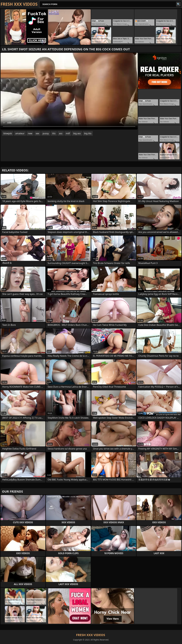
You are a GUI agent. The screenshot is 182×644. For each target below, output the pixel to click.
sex (37, 133)
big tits (88, 133)
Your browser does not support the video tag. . (69, 91)
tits (54, 133)
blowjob (8, 133)
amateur (20, 133)
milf (68, 133)
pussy (46, 133)
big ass (77, 133)
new (30, 133)
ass (61, 133)
